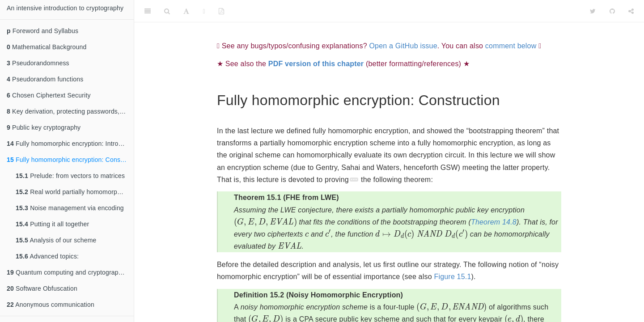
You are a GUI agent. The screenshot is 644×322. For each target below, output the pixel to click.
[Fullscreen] (204, 11)
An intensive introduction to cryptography (65, 8)
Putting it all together (52, 224)
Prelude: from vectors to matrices (70, 176)
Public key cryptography (44, 127)
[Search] (167, 11)
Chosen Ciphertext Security (49, 95)
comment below (511, 46)
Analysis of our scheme (56, 240)
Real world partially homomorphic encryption (75, 192)
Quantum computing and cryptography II (69, 272)
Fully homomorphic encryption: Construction (70, 160)
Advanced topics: (47, 256)
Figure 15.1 (452, 277)
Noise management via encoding (70, 208)
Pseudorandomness (38, 63)
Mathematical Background (47, 47)
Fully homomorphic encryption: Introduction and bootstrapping (70, 144)
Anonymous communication (51, 305)
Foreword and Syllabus (42, 31)
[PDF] (221, 11)
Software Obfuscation (42, 288)
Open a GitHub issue (403, 46)
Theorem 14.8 (494, 222)
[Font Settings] (186, 11)
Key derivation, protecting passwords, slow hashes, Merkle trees (70, 111)
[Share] (631, 11)
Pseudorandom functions (45, 79)
